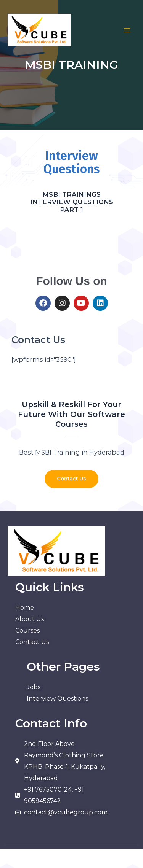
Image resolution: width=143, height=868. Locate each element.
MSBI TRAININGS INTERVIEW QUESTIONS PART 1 (72, 202)
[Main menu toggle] (127, 30)
